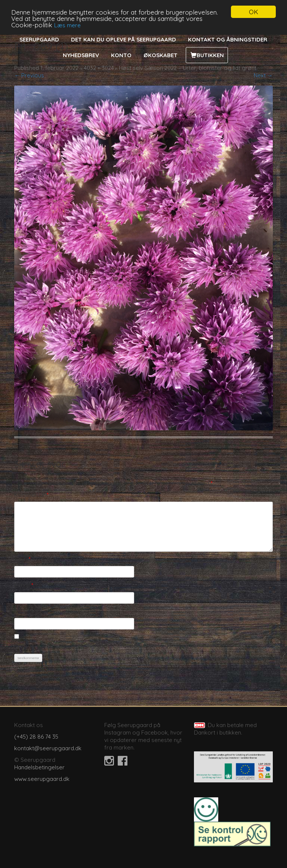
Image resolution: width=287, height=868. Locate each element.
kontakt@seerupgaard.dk (48, 748)
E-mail (24, 585)
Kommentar (31, 495)
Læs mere (67, 25)
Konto (121, 55)
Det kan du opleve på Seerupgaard (124, 39)
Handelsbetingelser (39, 767)
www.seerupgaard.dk (42, 779)
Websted (26, 611)
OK (254, 12)
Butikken (210, 55)
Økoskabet (161, 55)
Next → (263, 75)
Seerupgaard (39, 39)
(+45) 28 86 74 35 (36, 737)
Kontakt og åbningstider (228, 39)
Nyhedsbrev (81, 55)
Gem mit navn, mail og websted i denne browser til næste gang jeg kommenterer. (120, 645)
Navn (22, 559)
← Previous (29, 75)
